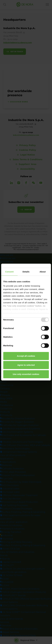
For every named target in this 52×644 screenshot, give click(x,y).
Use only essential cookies (26, 374)
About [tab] (43, 272)
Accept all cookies (26, 356)
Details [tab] (26, 272)
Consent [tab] (9, 272)
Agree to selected (26, 365)
